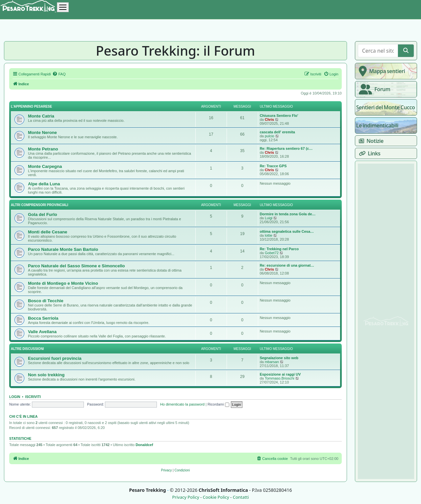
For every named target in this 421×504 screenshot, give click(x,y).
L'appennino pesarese (31, 106)
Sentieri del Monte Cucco (386, 107)
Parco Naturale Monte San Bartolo (63, 249)
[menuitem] (59, 74)
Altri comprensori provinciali (39, 205)
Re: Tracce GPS (273, 166)
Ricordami (218, 404)
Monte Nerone (42, 133)
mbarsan (272, 362)
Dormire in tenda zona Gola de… (288, 214)
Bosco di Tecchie (46, 301)
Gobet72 (272, 253)
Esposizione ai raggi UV (280, 374)
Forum (373, 89)
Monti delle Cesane (48, 232)
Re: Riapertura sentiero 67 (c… (286, 148)
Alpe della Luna (44, 184)
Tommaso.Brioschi (280, 378)
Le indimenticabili (377, 125)
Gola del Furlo (43, 214)
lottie (269, 235)
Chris (269, 119)
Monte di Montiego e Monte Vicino (63, 283)
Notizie (370, 141)
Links (368, 153)
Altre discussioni (27, 349)
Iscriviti (33, 397)
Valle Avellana (42, 332)
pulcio (270, 136)
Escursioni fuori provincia (55, 358)
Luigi (269, 218)
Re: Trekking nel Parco (279, 249)
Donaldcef (144, 445)
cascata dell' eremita (277, 132)
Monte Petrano (43, 149)
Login (15, 397)
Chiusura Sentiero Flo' (279, 116)
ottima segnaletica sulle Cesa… (287, 231)
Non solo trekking (46, 375)
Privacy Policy (186, 497)
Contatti (241, 497)
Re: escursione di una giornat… (287, 265)
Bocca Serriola (43, 318)
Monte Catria (41, 116)
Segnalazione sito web (279, 358)
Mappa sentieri (381, 71)
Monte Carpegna (45, 166)
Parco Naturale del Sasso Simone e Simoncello (76, 266)
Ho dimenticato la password (182, 404)
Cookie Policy (216, 497)
